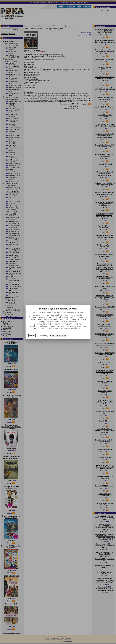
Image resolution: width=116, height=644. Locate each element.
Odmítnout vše (43, 335)
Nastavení (32, 335)
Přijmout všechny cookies (58, 335)
